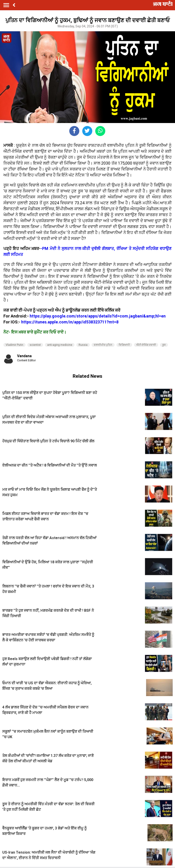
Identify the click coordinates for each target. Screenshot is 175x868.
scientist (35, 345)
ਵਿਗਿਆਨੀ (124, 345)
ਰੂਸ (164, 345)
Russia (83, 345)
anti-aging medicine (60, 345)
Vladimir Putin (14, 345)
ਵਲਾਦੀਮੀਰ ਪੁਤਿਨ (103, 345)
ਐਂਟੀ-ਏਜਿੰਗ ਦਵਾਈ (146, 345)
